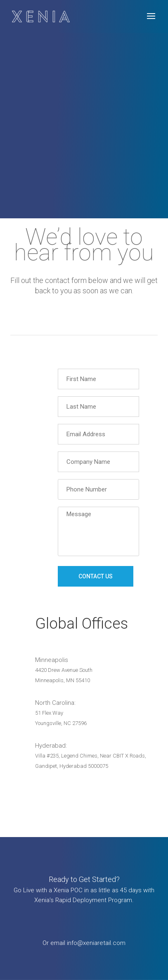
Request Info (84, 914)
